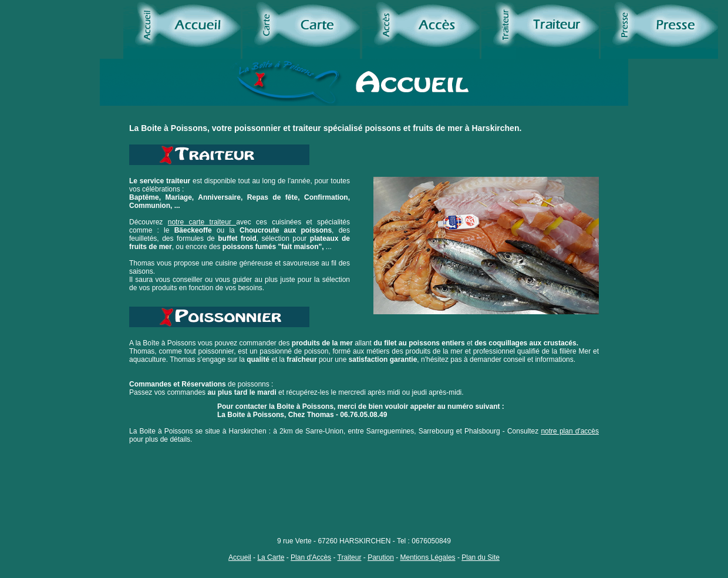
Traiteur (350, 557)
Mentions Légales (428, 557)
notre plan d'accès (570, 431)
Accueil (240, 557)
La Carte (271, 557)
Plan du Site (481, 557)
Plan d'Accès (311, 557)
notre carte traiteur (202, 222)
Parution (381, 557)
